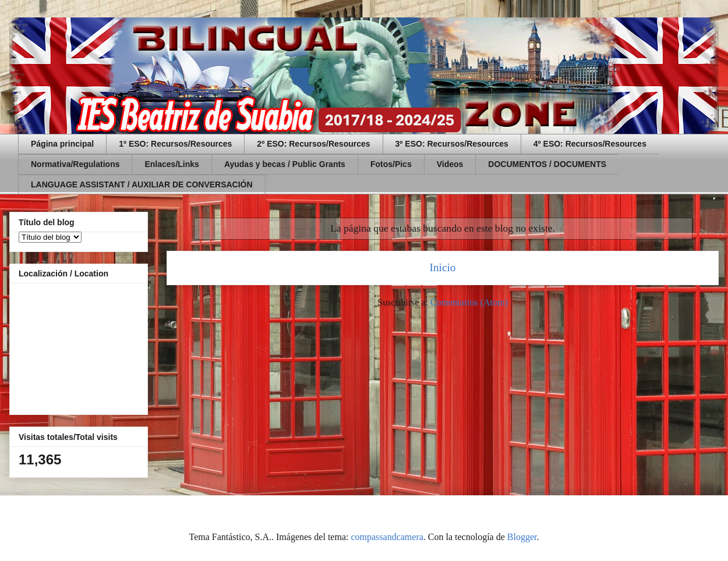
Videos (450, 164)
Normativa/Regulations (75, 164)
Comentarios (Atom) (469, 302)
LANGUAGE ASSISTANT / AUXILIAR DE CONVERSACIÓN (142, 184)
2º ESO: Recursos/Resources (313, 144)
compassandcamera (387, 537)
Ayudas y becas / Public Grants (285, 164)
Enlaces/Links (172, 164)
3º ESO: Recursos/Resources (452, 144)
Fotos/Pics (391, 164)
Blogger (522, 537)
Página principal (62, 144)
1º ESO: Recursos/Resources (175, 144)
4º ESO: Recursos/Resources (590, 144)
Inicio (443, 267)
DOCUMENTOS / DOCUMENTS (547, 164)
